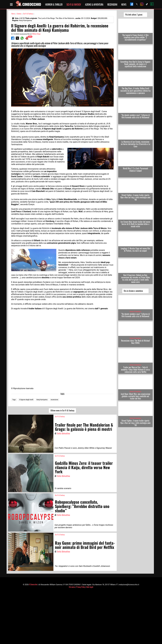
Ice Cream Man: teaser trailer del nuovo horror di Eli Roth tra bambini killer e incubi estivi (135, 224)
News (124, 4)
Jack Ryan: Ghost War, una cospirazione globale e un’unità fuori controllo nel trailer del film (135, 396)
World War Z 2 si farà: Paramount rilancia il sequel (135, 170)
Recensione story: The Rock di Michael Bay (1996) (135, 342)
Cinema (19, 14)
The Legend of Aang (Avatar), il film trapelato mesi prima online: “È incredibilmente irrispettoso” (135, 37)
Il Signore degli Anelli (26, 400)
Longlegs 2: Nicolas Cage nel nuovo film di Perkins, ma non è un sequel (135, 250)
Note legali (90, 587)
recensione (54, 400)
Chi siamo (72, 587)
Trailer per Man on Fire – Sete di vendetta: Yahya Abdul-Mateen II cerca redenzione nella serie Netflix (135, 370)
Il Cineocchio (33, 584)
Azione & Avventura (94, 4)
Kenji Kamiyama (42, 400)
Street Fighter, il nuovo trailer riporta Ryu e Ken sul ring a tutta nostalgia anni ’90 (135, 197)
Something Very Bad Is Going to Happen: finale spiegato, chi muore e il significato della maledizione (135, 64)
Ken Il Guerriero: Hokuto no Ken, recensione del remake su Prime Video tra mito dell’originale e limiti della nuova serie (135, 279)
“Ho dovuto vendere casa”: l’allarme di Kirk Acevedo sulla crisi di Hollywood (135, 116)
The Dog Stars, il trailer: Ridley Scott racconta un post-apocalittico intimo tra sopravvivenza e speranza (135, 91)
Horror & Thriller (54, 4)
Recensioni (112, 4)
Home (13, 14)
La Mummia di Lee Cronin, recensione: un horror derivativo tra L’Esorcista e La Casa (135, 144)
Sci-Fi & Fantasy (74, 4)
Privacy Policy (81, 587)
